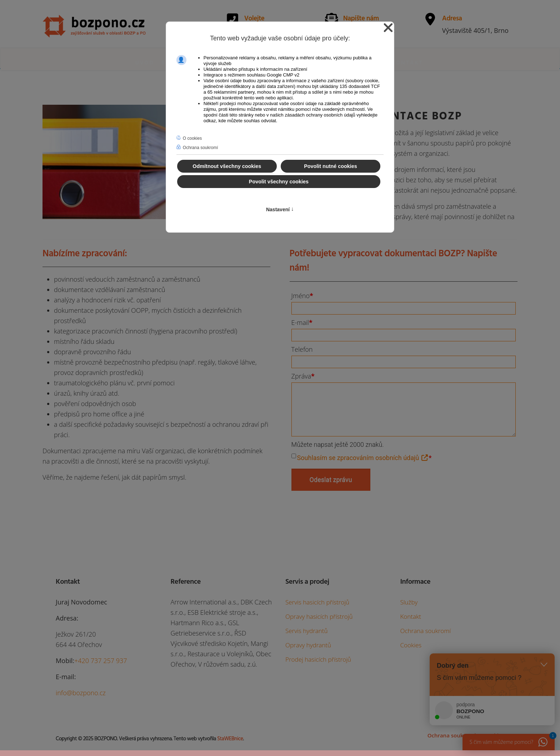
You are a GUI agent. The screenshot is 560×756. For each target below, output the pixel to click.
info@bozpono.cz (81, 693)
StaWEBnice (230, 739)
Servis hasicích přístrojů (317, 602)
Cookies (411, 645)
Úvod (145, 62)
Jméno (302, 296)
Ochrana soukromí (425, 631)
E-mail (302, 322)
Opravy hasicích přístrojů (319, 616)
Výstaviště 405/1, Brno (475, 30)
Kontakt (407, 62)
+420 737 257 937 (101, 661)
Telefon (302, 349)
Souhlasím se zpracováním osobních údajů (363, 458)
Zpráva (303, 376)
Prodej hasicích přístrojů (318, 659)
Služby (409, 602)
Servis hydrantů (307, 631)
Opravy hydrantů (308, 645)
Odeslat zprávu (331, 480)
